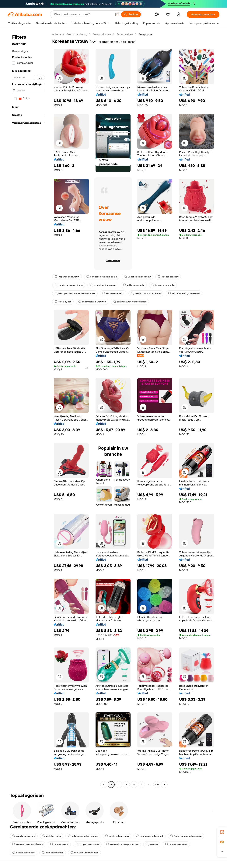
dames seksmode (23, 853)
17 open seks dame (87, 844)
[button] (117, 14)
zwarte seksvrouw (24, 836)
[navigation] (29, 410)
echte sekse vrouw (117, 836)
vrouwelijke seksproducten (122, 844)
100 (157, 785)
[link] (222, 832)
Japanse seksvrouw (67, 277)
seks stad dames (53, 853)
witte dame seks (134, 285)
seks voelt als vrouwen (92, 302)
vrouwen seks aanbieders (28, 844)
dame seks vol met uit (150, 836)
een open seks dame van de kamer (75, 293)
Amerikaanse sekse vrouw (186, 836)
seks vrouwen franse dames (130, 302)
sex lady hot (63, 302)
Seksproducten (102, 34)
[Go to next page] (164, 785)
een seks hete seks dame (102, 277)
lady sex (152, 844)
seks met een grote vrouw (184, 293)
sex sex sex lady (168, 277)
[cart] (168, 15)
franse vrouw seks (163, 285)
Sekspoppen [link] (146, 34)
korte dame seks (113, 293)
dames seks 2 (59, 844)
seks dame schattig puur (83, 836)
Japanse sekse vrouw (137, 277)
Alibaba (56, 34)
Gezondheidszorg (77, 34)
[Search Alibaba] (83, 14)
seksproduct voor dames (146, 293)
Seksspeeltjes (125, 34)
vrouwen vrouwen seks (84, 853)
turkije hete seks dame (69, 285)
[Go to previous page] (104, 785)
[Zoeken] (131, 14)
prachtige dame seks (103, 285)
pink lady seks (52, 836)
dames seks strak (176, 844)
